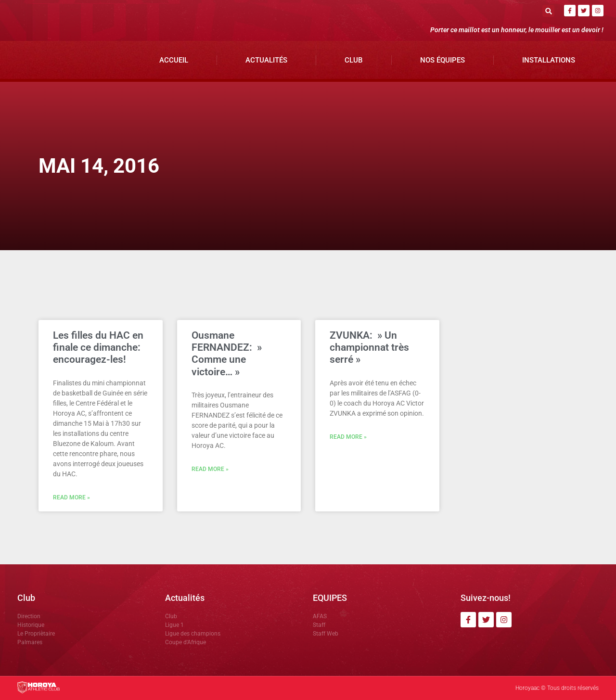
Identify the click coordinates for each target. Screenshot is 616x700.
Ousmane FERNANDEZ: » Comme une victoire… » (227, 354)
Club (353, 60)
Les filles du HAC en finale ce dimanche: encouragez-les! (98, 347)
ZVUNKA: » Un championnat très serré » (369, 347)
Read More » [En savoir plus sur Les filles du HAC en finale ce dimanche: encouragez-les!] (71, 497)
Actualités (266, 60)
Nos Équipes (443, 60)
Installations (549, 60)
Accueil (174, 60)
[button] (548, 11)
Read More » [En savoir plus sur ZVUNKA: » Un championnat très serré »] (348, 437)
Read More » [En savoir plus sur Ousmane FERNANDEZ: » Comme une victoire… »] (210, 469)
